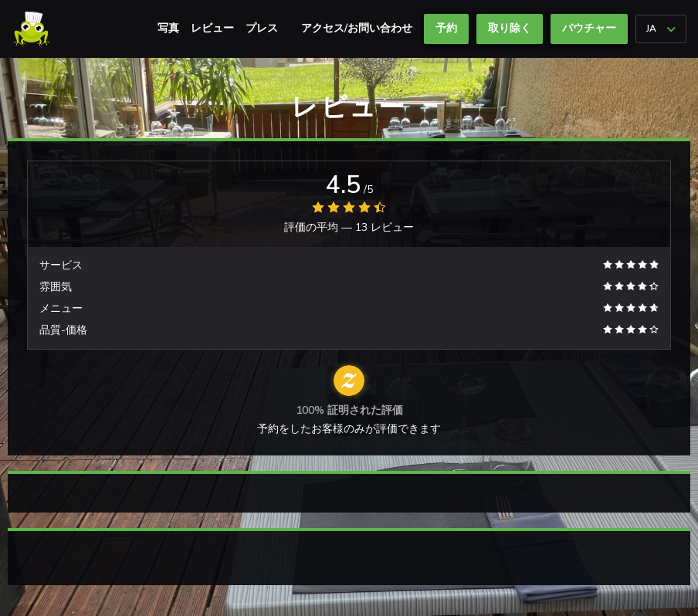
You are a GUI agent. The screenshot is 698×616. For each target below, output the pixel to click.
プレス (262, 29)
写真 (168, 29)
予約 (446, 28)
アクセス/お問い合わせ (357, 29)
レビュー (212, 29)
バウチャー (589, 28)
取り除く (510, 28)
